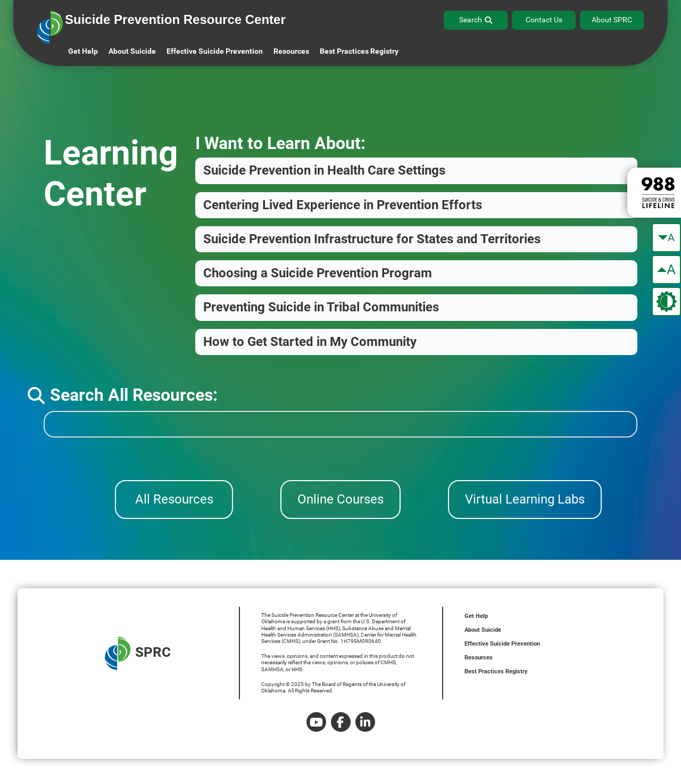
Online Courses (340, 499)
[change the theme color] (666, 302)
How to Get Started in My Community (310, 342)
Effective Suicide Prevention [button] (215, 51)
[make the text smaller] (666, 238)
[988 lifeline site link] (654, 193)
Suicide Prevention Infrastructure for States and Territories (372, 239)
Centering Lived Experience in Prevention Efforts (343, 205)
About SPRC (612, 20)
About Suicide (132, 51)
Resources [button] (291, 51)
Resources (479, 658)
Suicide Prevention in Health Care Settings (324, 170)
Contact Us (544, 20)
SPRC (138, 653)
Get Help (83, 51)
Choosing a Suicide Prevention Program (318, 273)
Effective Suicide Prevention (502, 644)
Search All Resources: (123, 395)
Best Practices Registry (359, 51)
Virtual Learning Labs (525, 499)
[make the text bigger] (666, 270)
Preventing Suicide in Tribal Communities (321, 307)
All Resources (174, 499)
